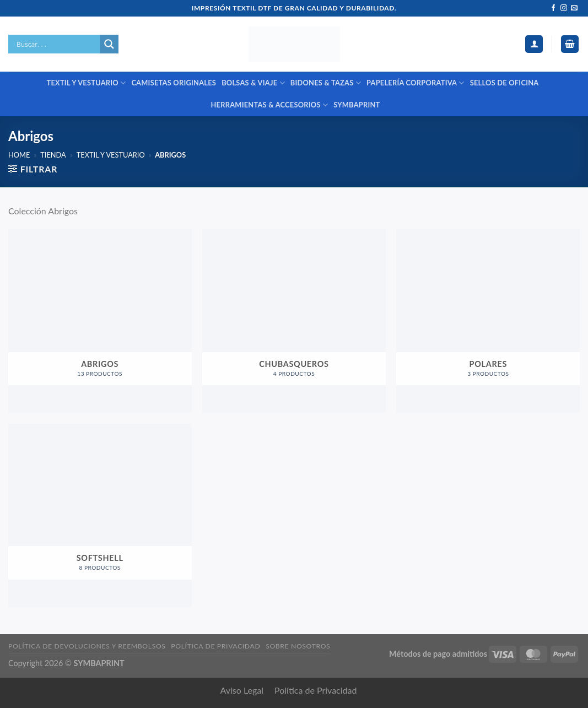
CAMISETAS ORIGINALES (174, 83)
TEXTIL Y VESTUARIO (87, 83)
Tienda (53, 155)
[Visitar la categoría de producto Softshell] (100, 515)
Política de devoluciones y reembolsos (87, 646)
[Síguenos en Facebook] (553, 8)
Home (19, 155)
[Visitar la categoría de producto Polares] (488, 321)
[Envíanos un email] (574, 8)
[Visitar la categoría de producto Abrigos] (100, 321)
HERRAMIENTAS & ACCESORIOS (269, 105)
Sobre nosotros (298, 646)
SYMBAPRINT (357, 105)
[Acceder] (534, 44)
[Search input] (57, 44)
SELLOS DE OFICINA (505, 83)
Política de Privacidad (315, 690)
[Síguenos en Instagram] (564, 8)
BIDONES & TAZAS (326, 83)
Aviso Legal (242, 690)
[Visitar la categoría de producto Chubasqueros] (294, 321)
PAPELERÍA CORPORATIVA (416, 83)
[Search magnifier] (109, 44)
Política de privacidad (215, 646)
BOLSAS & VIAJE (253, 83)
